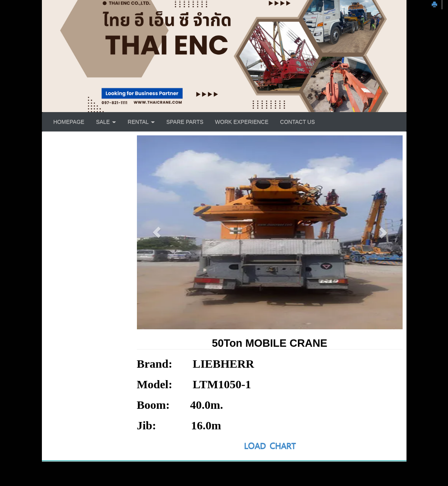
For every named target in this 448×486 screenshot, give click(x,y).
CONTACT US (298, 122)
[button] (157, 232)
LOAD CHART (270, 446)
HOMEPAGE (69, 122)
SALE (106, 122)
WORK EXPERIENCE (242, 122)
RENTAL (141, 122)
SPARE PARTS (185, 122)
